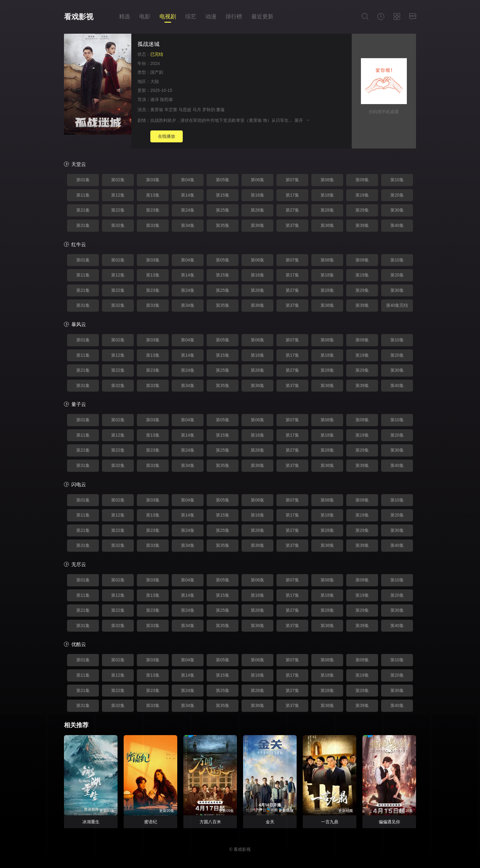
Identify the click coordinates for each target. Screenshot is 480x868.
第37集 (292, 225)
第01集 (83, 180)
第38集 (327, 225)
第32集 (118, 225)
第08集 (327, 180)
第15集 (223, 195)
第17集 (292, 195)
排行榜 (234, 17)
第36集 (257, 225)
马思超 (185, 110)
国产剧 (157, 72)
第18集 (327, 195)
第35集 (223, 225)
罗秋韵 (209, 110)
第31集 (83, 225)
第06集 (257, 180)
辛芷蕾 (171, 110)
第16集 (257, 195)
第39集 (362, 225)
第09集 (362, 180)
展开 (302, 120)
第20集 (397, 195)
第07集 (292, 180)
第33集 (153, 225)
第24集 (188, 210)
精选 (125, 17)
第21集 (83, 210)
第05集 (223, 180)
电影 (145, 17)
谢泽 (155, 100)
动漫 (211, 17)
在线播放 (167, 136)
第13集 (153, 195)
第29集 (362, 210)
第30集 (397, 210)
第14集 (188, 195)
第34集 (188, 225)
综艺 (191, 17)
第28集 (327, 210)
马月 (197, 110)
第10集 (397, 180)
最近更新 (262, 17)
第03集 (153, 180)
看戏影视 (79, 17)
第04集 (188, 180)
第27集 (292, 210)
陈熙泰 (167, 100)
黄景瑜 (157, 110)
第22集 (118, 210)
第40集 (397, 225)
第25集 (223, 210)
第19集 (362, 195)
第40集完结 (397, 305)
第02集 (118, 180)
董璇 (220, 110)
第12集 (118, 195)
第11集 (83, 195)
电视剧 (168, 17)
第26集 (257, 210)
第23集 (153, 210)
